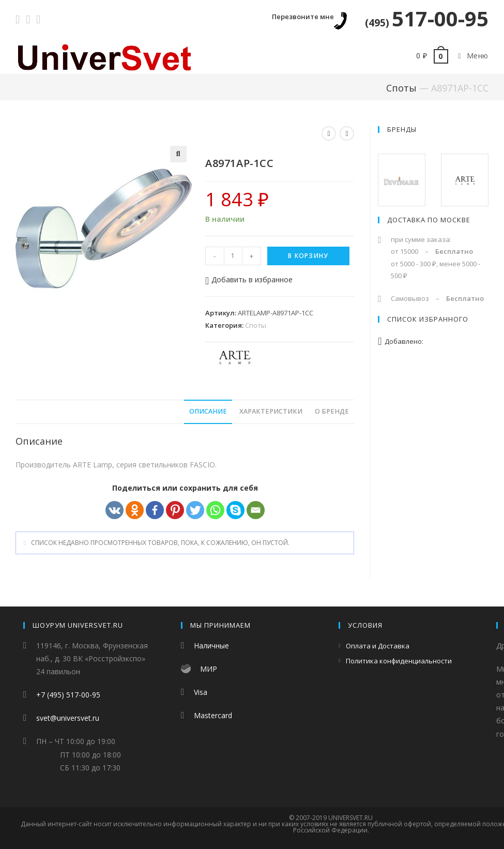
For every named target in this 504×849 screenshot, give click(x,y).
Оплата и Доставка (378, 646)
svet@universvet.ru (68, 718)
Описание (208, 411)
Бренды (402, 129)
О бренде (332, 411)
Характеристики (271, 411)
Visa (201, 692)
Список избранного (428, 319)
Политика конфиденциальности (399, 661)
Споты (401, 88)
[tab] (208, 412)
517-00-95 (427, 18)
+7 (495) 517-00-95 (68, 695)
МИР (209, 669)
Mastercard (213, 715)
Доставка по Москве (429, 220)
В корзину (308, 256)
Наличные (211, 646)
